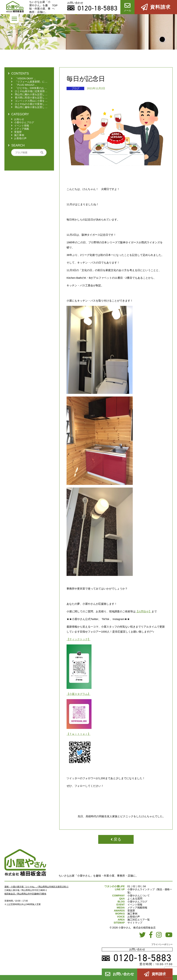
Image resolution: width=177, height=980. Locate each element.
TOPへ (55, 7)
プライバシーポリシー (162, 944)
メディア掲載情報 (137, 908)
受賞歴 (131, 911)
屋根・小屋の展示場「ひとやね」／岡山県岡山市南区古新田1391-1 (36, 887)
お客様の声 (134, 917)
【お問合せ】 (144, 611)
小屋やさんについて (139, 896)
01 (129, 886)
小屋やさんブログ (137, 902)
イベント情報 (135, 905)
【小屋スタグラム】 (78, 694)
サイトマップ (135, 923)
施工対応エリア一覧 (139, 920)
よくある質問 (135, 899)
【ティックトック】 (78, 639)
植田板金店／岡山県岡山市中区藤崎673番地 (25, 894)
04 (144, 886)
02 (134, 886)
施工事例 (132, 914)
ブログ (75, 88)
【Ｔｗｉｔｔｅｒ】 (78, 734)
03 (139, 886)
